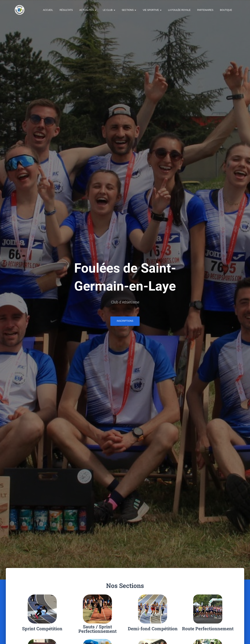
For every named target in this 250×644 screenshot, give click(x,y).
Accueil (48, 10)
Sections (129, 10)
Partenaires (205, 10)
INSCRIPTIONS (125, 322)
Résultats (66, 10)
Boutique (226, 10)
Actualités (88, 10)
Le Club (109, 10)
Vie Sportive (152, 10)
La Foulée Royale (179, 10)
